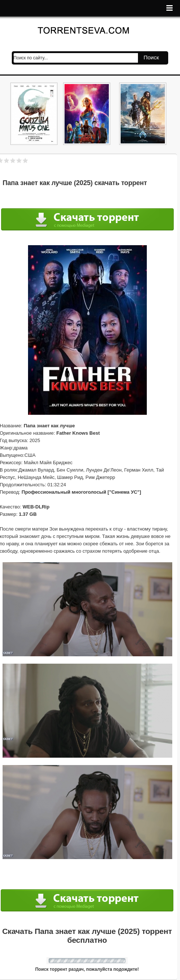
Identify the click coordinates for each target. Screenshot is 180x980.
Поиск (151, 57)
